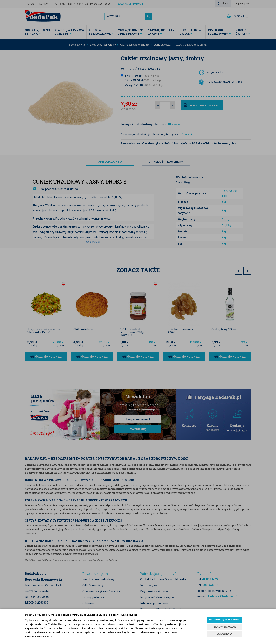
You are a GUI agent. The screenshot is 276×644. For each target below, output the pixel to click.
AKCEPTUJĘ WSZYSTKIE (224, 619)
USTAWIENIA (224, 634)
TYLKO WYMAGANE (224, 627)
